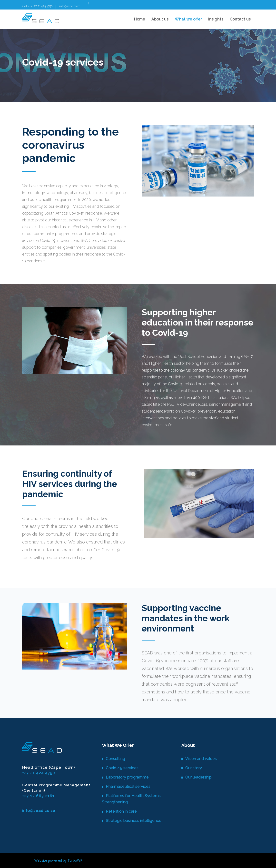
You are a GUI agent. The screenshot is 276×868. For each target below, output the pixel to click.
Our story (194, 768)
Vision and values (201, 759)
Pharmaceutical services (128, 786)
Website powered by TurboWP (58, 860)
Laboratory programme (127, 777)
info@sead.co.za (70, 6)
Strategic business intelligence (134, 821)
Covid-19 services (122, 768)
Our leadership (198, 777)
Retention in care (121, 811)
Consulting (115, 759)
